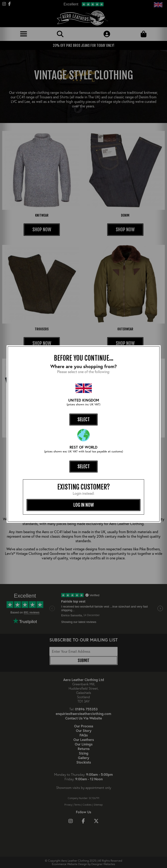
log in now (84, 505)
